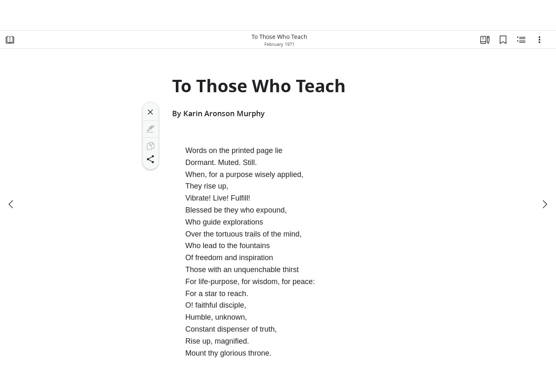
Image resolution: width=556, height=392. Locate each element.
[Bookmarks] (503, 40)
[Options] (539, 40)
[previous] (12, 204)
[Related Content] (521, 40)
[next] (544, 204)
